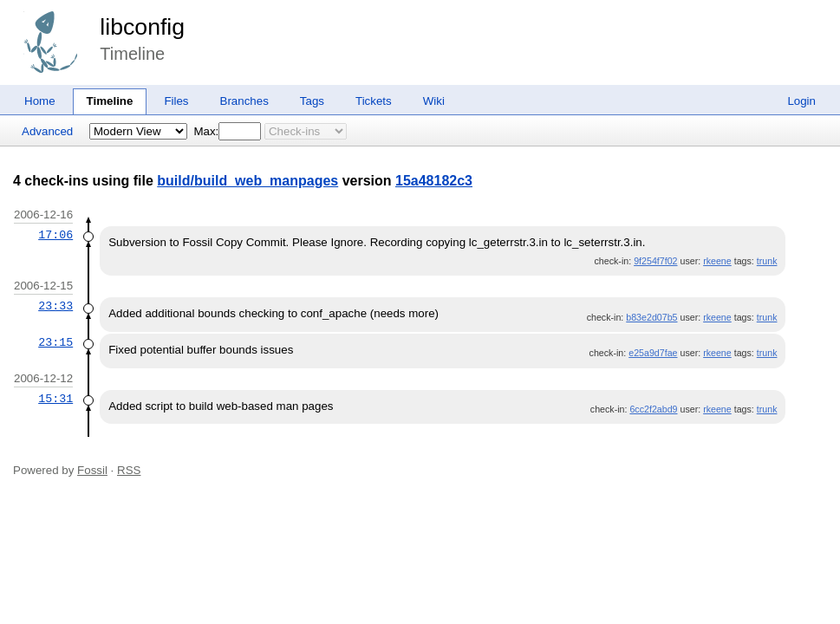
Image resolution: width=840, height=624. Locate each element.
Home (40, 101)
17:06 (55, 235)
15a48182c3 (434, 181)
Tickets (374, 101)
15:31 (55, 399)
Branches (244, 101)
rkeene (717, 261)
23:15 (55, 342)
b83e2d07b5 (651, 317)
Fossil (92, 470)
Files (176, 101)
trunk (767, 261)
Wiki (434, 101)
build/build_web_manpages (247, 181)
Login (801, 101)
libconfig (142, 27)
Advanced (47, 131)
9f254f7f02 (655, 261)
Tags (312, 101)
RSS (129, 470)
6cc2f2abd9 (653, 409)
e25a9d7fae (653, 353)
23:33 (55, 306)
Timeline (110, 101)
